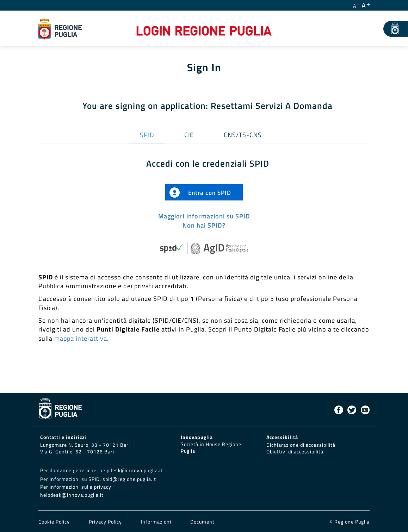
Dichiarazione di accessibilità (301, 445)
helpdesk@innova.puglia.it (131, 470)
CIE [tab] (189, 135)
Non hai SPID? (204, 225)
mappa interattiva (81, 338)
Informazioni (156, 522)
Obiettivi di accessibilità (295, 452)
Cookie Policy (55, 522)
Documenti (203, 522)
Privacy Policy (106, 522)
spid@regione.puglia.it (129, 479)
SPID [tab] (147, 135)
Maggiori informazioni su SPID (204, 216)
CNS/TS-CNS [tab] (243, 135)
